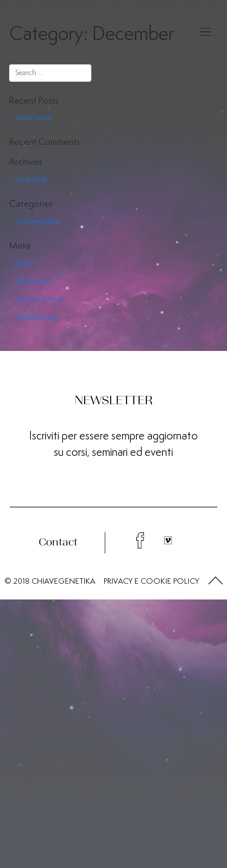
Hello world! (34, 118)
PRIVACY (118, 581)
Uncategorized (38, 221)
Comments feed (39, 299)
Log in (25, 262)
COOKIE (156, 581)
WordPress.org (37, 317)
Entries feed (34, 281)
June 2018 (32, 179)
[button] (215, 581)
